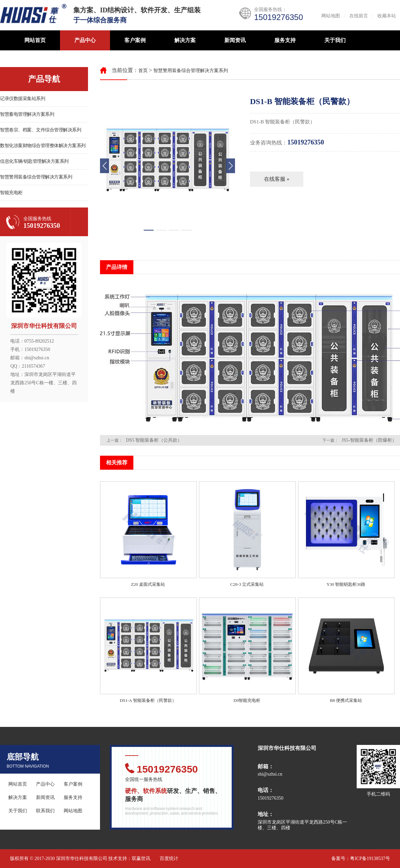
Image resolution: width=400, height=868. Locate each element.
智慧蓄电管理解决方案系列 (27, 114)
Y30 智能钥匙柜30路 (346, 584)
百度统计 (169, 858)
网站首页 (35, 40)
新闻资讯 (235, 40)
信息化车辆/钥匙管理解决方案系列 (34, 161)
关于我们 (335, 40)
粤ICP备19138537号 (370, 858)
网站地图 (331, 16)
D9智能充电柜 (247, 700)
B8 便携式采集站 (346, 700)
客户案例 (135, 40)
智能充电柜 (11, 193)
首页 (143, 71)
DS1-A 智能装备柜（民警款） (148, 700)
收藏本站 (387, 16)
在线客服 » (277, 179)
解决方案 (185, 40)
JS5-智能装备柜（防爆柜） (369, 440)
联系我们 (45, 811)
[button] (230, 166)
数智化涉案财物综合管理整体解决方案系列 (43, 146)
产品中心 (85, 40)
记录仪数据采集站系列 (22, 99)
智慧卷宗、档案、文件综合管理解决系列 (40, 130)
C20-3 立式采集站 (247, 584)
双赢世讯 (141, 858)
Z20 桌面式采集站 (148, 584)
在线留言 (359, 16)
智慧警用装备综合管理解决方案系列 (36, 177)
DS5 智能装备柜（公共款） (154, 440)
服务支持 (285, 40)
